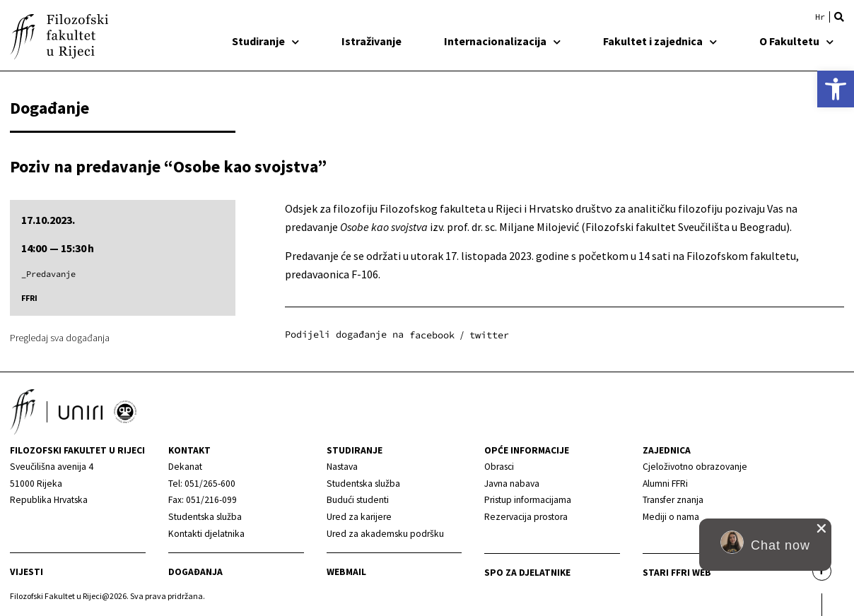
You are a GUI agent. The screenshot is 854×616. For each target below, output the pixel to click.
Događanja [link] (195, 572)
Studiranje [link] (265, 41)
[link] (836, 89)
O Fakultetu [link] (796, 41)
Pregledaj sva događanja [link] (60, 338)
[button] (839, 17)
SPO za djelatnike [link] (527, 573)
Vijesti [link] (27, 572)
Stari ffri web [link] (677, 573)
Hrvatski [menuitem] (820, 17)
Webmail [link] (346, 572)
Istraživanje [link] (372, 41)
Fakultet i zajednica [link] (660, 41)
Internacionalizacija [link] (502, 41)
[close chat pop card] (821, 528)
